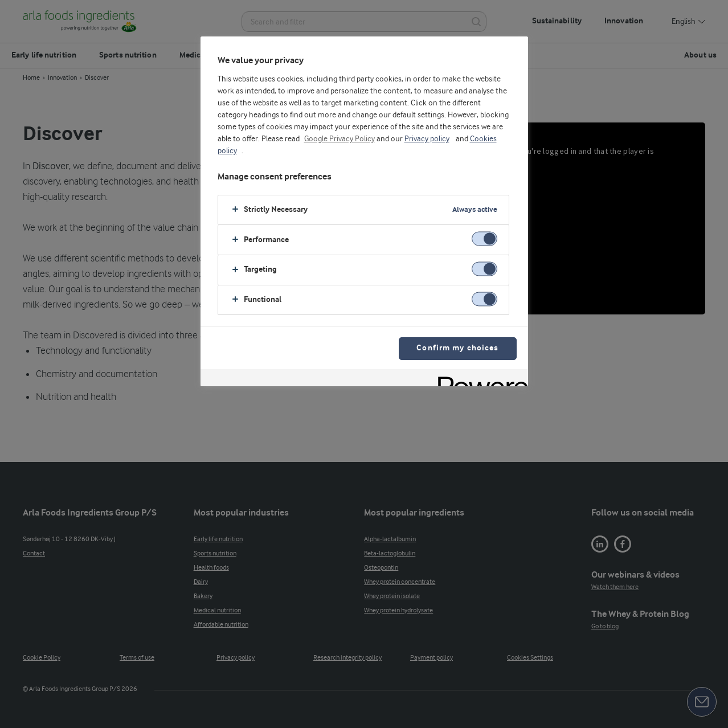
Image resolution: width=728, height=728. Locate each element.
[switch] (484, 239)
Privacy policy (427, 139)
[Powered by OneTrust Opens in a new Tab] (479, 379)
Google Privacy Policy (340, 139)
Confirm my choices (457, 348)
